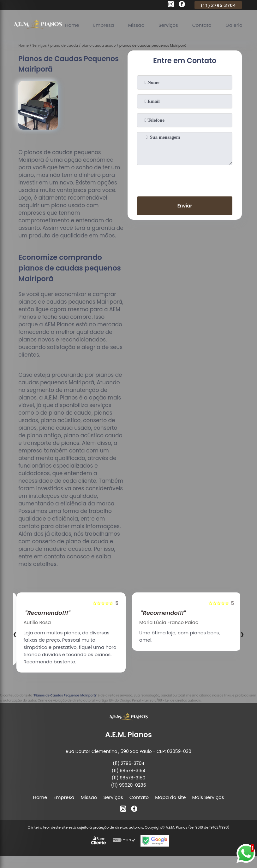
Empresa (104, 25)
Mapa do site (170, 797)
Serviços (169, 25)
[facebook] (182, 5)
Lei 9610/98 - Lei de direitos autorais (173, 700)
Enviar (185, 206)
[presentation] (185, 179)
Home (72, 25)
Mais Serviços (208, 797)
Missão (137, 25)
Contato (203, 25)
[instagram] (171, 5)
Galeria (235, 25)
